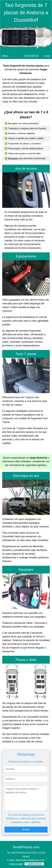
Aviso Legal (16, 864)
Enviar (26, 830)
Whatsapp (13, 158)
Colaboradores (34, 864)
